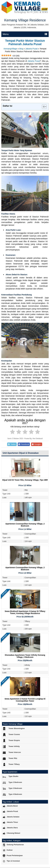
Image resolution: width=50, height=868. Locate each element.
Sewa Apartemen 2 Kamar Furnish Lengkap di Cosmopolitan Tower (25, 700)
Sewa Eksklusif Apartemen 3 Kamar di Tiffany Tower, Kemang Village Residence (25, 612)
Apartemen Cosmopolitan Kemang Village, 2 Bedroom (25, 525)
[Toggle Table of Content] (43, 107)
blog (21, 49)
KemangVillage (10, 49)
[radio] (12, 432)
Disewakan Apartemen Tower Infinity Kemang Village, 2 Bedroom (25, 656)
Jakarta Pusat (31, 49)
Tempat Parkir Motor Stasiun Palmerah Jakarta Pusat (25, 42)
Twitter (12, 444)
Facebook (24, 444)
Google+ (37, 444)
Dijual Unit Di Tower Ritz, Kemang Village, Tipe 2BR (25, 480)
